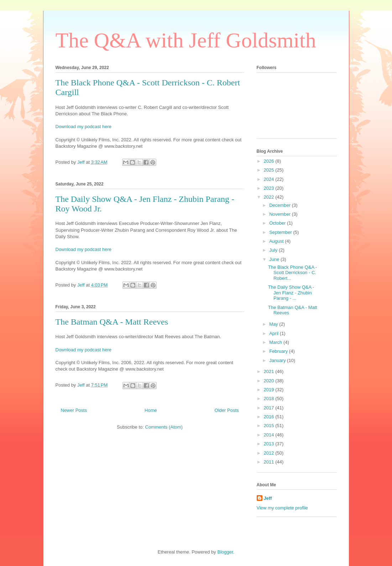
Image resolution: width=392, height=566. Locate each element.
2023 (270, 188)
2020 (270, 381)
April (275, 333)
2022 (270, 197)
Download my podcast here (84, 127)
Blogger (225, 552)
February (279, 351)
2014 (270, 435)
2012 (270, 453)
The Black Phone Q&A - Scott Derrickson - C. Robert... (292, 273)
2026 (270, 161)
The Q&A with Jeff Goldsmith (186, 40)
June (275, 259)
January (278, 360)
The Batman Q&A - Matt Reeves (112, 322)
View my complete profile (282, 508)
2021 (270, 371)
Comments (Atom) (164, 427)
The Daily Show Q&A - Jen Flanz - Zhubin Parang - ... (291, 293)
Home (151, 410)
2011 (270, 462)
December (281, 205)
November (281, 214)
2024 (270, 179)
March (276, 342)
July (274, 250)
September (281, 232)
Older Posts (227, 410)
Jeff (268, 498)
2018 (270, 399)
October (278, 223)
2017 (270, 408)
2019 (270, 390)
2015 (270, 426)
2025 (270, 170)
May (274, 324)
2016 (270, 417)
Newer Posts (74, 410)
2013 (270, 444)
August (277, 241)
